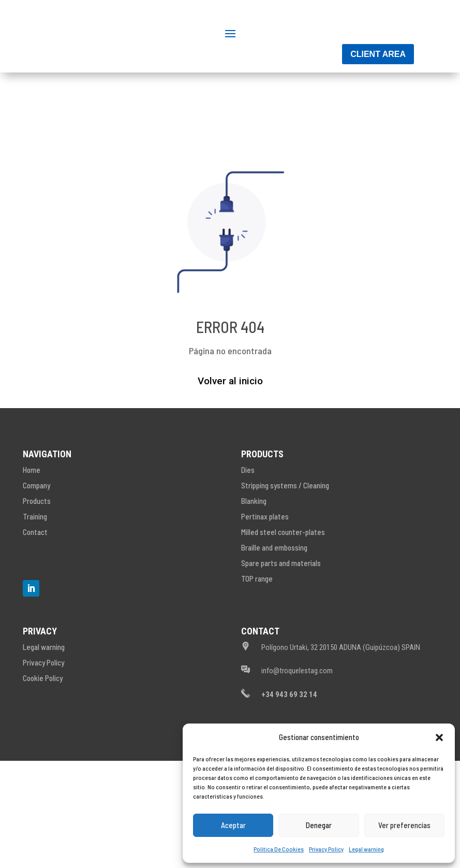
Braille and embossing (274, 607)
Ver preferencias (404, 825)
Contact (35, 592)
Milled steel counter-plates (283, 592)
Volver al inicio (230, 441)
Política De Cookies (279, 849)
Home (32, 530)
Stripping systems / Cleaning (285, 545)
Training (35, 576)
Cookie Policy (43, 738)
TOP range (257, 639)
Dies (248, 530)
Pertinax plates (265, 576)
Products (37, 561)
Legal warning (366, 849)
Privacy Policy (326, 849)
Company (36, 545)
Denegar (319, 825)
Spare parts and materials (281, 623)
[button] (439, 737)
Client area (378, 114)
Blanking (254, 561)
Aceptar (233, 825)
